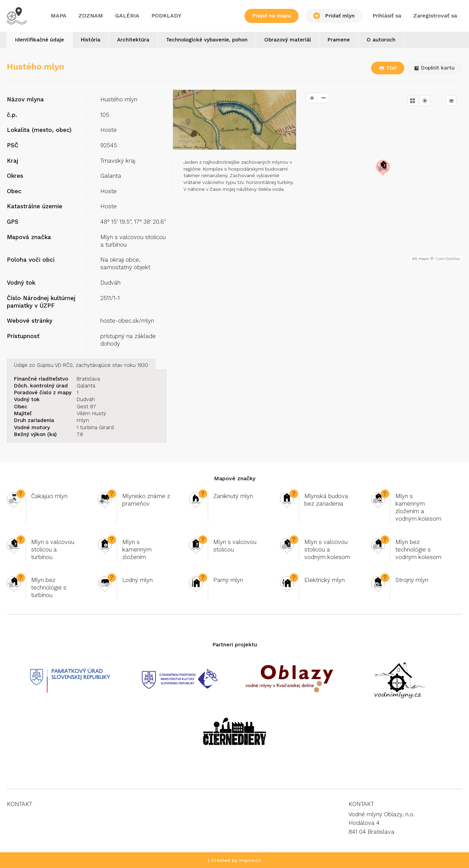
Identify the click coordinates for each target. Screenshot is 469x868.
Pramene (339, 40)
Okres (15, 176)
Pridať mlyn (334, 16)
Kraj (12, 161)
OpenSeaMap (448, 259)
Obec (14, 191)
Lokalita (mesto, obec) (39, 130)
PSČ (13, 145)
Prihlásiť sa (387, 16)
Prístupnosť (23, 336)
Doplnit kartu (434, 68)
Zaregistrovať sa (435, 16)
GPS (13, 222)
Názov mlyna (25, 99)
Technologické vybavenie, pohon (207, 40)
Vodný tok (21, 283)
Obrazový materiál (288, 40)
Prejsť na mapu (272, 16)
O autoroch (381, 40)
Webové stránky (30, 321)
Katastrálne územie (35, 206)
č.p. (12, 115)
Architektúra (133, 40)
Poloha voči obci (31, 260)
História (91, 40)
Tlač (388, 68)
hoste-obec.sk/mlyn (127, 321)
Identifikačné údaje (40, 40)
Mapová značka (29, 237)
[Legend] (451, 101)
